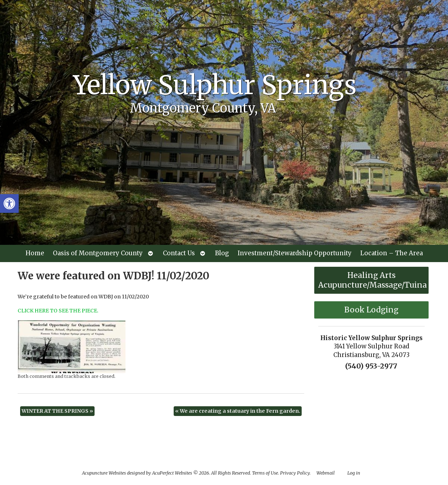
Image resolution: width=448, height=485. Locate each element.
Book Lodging (371, 310)
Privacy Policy (295, 473)
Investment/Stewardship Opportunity (295, 253)
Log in (354, 473)
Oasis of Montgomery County (98, 253)
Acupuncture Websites (104, 473)
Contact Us (179, 253)
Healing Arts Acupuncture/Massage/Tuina (372, 280)
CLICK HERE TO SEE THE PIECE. (58, 311)
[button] (9, 203)
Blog (222, 253)
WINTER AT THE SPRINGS (57, 411)
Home (35, 253)
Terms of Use (265, 473)
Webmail (326, 473)
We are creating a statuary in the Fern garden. (238, 411)
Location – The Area (392, 253)
